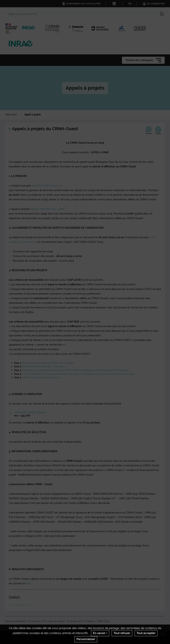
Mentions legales (82, 636)
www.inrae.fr (158, 636)
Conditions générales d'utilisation (116, 636)
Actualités (28, 636)
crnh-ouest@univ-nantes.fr (21, 605)
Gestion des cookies (24, 639)
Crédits (61, 636)
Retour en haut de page (164, 634)
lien (28, 583)
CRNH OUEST (11, 115)
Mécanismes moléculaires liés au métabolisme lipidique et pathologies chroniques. (76, 370)
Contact (45, 636)
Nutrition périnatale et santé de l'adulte (48, 363)
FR (130, 4)
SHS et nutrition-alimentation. (41, 377)
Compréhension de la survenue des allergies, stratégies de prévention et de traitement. (78, 374)
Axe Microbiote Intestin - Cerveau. (43, 366)
